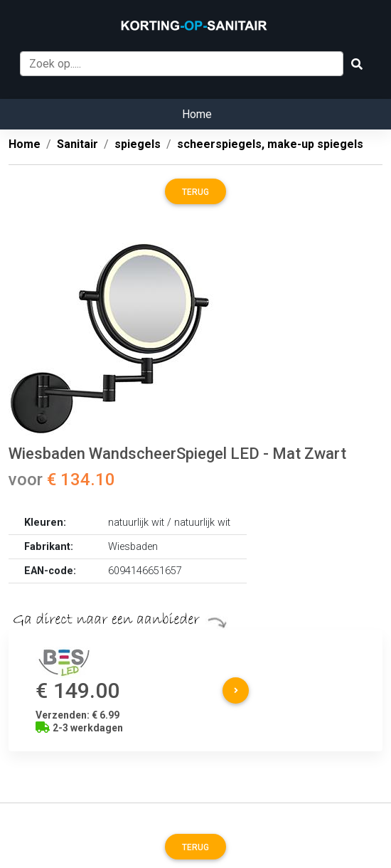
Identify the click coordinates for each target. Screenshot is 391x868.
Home (197, 114)
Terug (195, 192)
